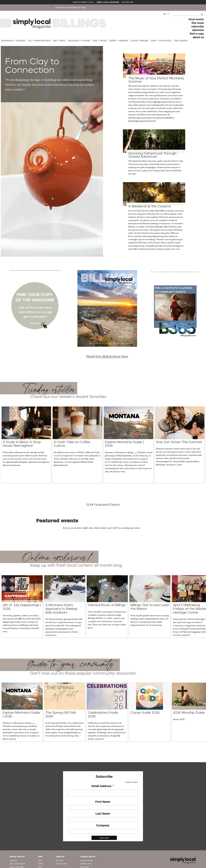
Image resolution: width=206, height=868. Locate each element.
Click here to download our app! (95, 8)
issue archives (86, 844)
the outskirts (181, 41)
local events (196, 19)
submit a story (86, 835)
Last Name (103, 785)
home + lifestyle (140, 41)
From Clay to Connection (32, 66)
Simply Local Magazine (108, 2)
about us (198, 37)
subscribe (198, 26)
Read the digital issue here (107, 356)
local (40, 832)
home (40, 841)
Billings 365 (128, 2)
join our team (85, 848)
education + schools (79, 41)
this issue (198, 23)
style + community (161, 41)
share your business (18, 835)
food (40, 838)
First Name (103, 773)
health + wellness (119, 41)
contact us (84, 851)
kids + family (100, 41)
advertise (198, 30)
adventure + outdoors (13, 41)
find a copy (197, 34)
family (41, 835)
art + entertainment (39, 41)
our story (60, 832)
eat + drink (59, 41)
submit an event (86, 832)
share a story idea (17, 838)
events (41, 844)
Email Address (103, 757)
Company (103, 797)
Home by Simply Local (83, 2)
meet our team (62, 835)
